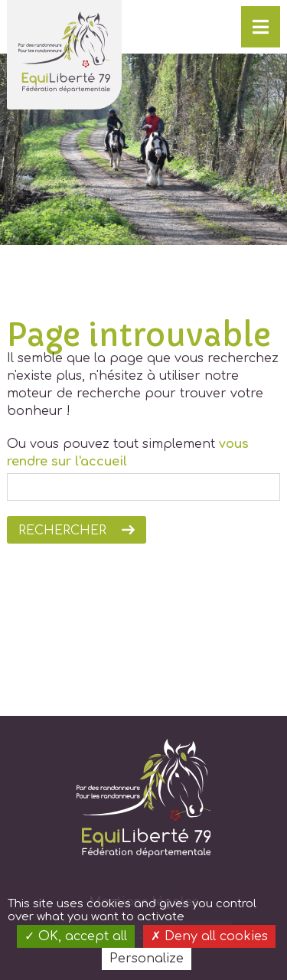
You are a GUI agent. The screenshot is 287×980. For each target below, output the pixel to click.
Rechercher (62, 531)
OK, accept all (76, 936)
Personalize (147, 959)
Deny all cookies (209, 936)
